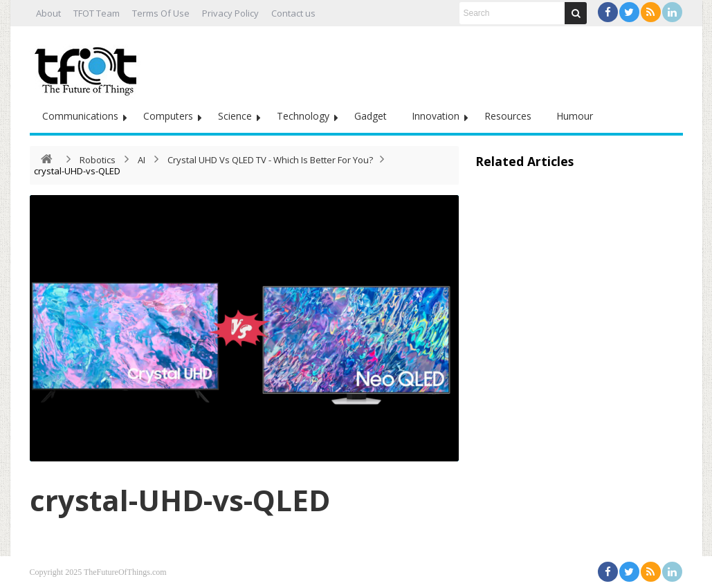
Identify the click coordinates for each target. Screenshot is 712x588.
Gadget (371, 116)
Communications (80, 116)
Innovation (436, 116)
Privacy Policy (230, 13)
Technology (303, 116)
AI (142, 160)
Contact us (293, 13)
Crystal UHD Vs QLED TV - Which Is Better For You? (270, 160)
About (48, 13)
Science (235, 116)
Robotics (98, 160)
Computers (168, 116)
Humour (575, 116)
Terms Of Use (161, 13)
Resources (508, 116)
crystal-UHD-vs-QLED (180, 500)
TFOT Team (97, 13)
